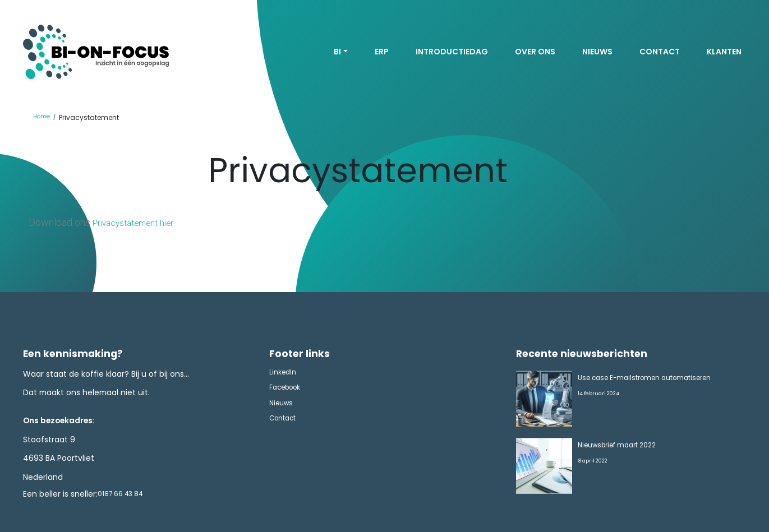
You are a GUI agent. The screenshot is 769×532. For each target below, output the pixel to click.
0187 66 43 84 (125, 497)
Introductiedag (452, 52)
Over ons (535, 52)
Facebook (288, 394)
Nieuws (597, 52)
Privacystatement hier (141, 223)
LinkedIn (285, 375)
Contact (660, 52)
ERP (382, 52)
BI (337, 52)
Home (43, 119)
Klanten (724, 52)
